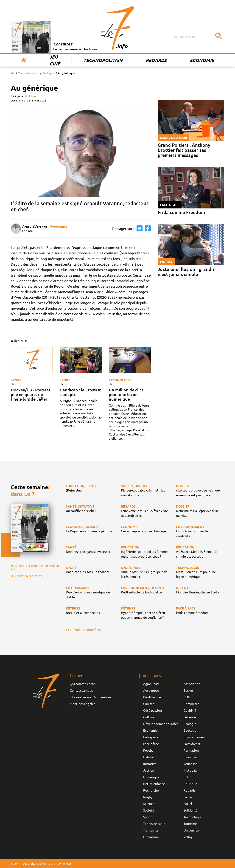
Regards (156, 60)
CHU (187, 697)
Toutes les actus (28, 73)
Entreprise (151, 737)
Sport (16, 380)
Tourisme (190, 823)
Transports (151, 830)
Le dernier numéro (67, 49)
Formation (191, 750)
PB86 (187, 777)
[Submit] (218, 36)
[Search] (198, 36)
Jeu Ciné (55, 60)
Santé (188, 797)
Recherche (151, 790)
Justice (148, 770)
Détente (190, 717)
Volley (188, 837)
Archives (90, 49)
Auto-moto (151, 690)
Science (149, 803)
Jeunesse (190, 764)
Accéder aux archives (27, 576)
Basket (189, 690)
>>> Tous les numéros (84, 629)
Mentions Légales (83, 704)
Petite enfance (154, 784)
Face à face (151, 744)
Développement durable (161, 724)
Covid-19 (190, 710)
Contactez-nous (81, 690)
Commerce (192, 704)
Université (191, 830)
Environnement (195, 737)
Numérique (151, 777)
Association (192, 684)
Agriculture (151, 684)
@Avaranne (59, 226)
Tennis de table (154, 823)
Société (149, 810)
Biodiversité (152, 697)
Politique (48, 73)
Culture (149, 717)
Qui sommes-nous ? (84, 684)
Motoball (190, 770)
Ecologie (190, 724)
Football (149, 750)
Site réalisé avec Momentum (90, 697)
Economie (202, 60)
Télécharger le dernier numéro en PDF (35, 567)
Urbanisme (151, 837)
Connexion (64, 863)
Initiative (150, 764)
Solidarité (191, 810)
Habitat (149, 757)
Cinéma (149, 704)
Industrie (190, 757)
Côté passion (152, 710)
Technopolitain (103, 60)
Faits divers (192, 744)
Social (188, 803)
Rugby (148, 797)
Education (191, 730)
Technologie (120, 380)
